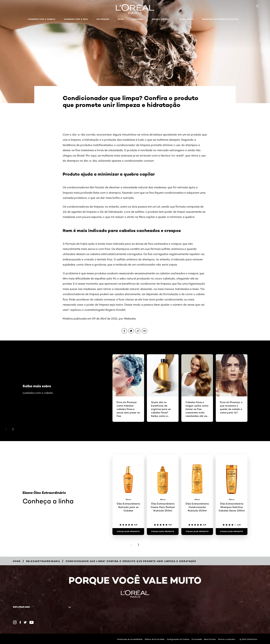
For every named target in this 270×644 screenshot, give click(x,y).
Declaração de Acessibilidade (130, 639)
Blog (121, 19)
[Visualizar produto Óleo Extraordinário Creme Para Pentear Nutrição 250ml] (163, 532)
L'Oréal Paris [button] (186, 19)
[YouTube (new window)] (32, 622)
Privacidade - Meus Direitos (204, 639)
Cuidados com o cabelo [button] (42, 19)
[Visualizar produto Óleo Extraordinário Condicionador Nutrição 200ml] (197, 532)
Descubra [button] (138, 19)
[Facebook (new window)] (20, 622)
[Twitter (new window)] (25, 622)
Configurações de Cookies (178, 639)
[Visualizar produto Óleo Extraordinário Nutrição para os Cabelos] (128, 532)
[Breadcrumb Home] (17, 561)
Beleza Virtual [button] (161, 19)
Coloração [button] (103, 19)
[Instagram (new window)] (15, 622)
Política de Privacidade (155, 639)
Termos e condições (227, 639)
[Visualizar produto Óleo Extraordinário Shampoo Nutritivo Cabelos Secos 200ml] (232, 532)
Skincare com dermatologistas (220, 19)
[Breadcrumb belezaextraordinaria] (43, 561)
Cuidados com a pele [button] (76, 19)
